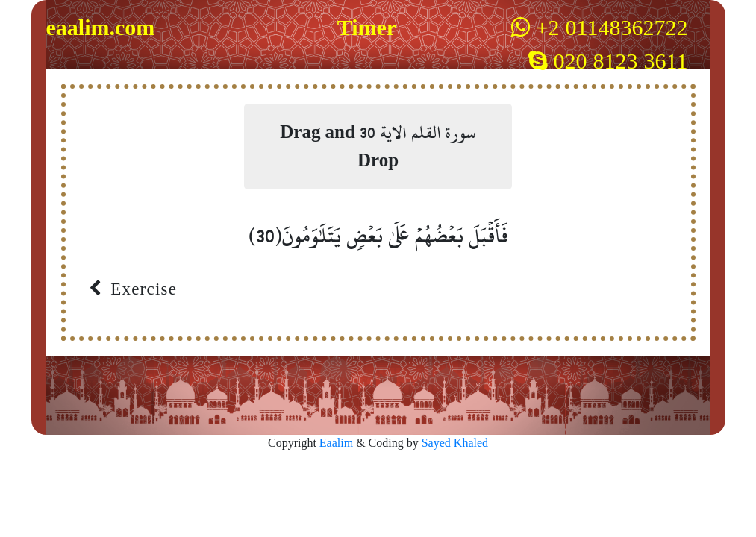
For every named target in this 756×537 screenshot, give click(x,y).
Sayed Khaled (455, 443)
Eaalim (338, 443)
